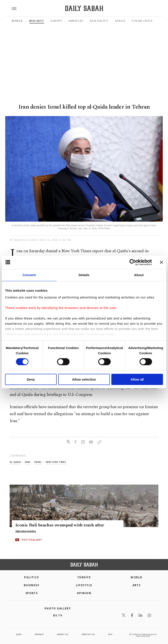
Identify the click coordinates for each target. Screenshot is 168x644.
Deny (31, 379)
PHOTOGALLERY (32, 540)
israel (38, 462)
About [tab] (139, 275)
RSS (110, 634)
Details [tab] (84, 275)
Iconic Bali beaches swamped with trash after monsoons (60, 528)
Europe (56, 21)
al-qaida (15, 462)
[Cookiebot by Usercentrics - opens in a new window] (133, 262)
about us (63, 634)
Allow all (137, 379)
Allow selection (84, 379)
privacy (39, 634)
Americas (76, 21)
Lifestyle (84, 585)
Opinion (84, 593)
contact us (88, 634)
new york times (56, 462)
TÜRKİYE (84, 577)
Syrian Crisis (142, 21)
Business (32, 585)
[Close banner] (161, 262)
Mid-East (37, 21)
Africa (120, 21)
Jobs (19, 634)
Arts (137, 585)
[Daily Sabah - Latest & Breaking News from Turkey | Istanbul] (84, 8)
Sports (32, 593)
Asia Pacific (99, 21)
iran (27, 462)
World (17, 21)
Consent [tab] (29, 275)
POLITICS (31, 577)
